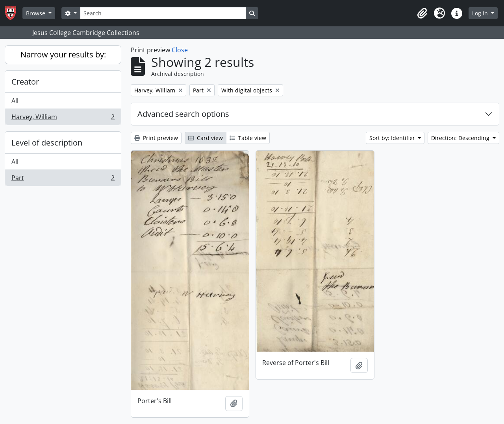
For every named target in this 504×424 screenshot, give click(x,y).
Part (63, 179)
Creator (25, 82)
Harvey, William (63, 118)
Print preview (156, 138)
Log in (481, 13)
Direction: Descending (461, 138)
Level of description (47, 143)
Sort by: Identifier (393, 138)
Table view (248, 138)
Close (180, 50)
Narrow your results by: (63, 54)
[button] (422, 13)
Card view (206, 138)
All (15, 101)
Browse (36, 13)
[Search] (163, 13)
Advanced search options (183, 114)
